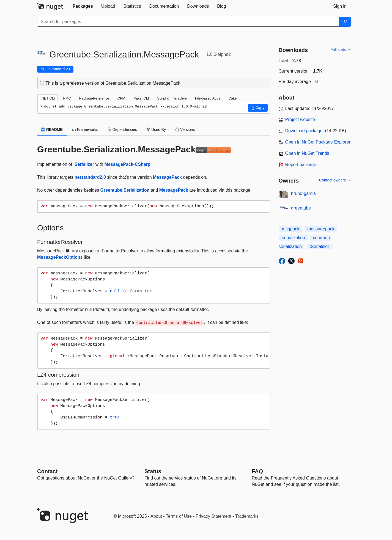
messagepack (321, 229)
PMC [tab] (67, 98)
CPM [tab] (121, 98)
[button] (258, 108)
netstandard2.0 (90, 177)
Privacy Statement (213, 516)
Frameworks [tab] (85, 130)
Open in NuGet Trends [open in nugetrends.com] (307, 153)
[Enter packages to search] (188, 22)
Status (153, 471)
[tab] (83, 6)
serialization (294, 238)
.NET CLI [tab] (48, 98)
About (156, 516)
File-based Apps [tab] (208, 98)
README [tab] (52, 130)
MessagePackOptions (60, 257)
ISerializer (84, 164)
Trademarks (247, 516)
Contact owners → (335, 180)
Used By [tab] (156, 130)
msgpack (291, 229)
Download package (304, 131)
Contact (47, 471)
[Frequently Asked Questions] (257, 471)
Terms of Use (179, 516)
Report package (301, 165)
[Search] (345, 22)
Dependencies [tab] (122, 130)
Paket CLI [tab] (141, 98)
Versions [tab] (185, 130)
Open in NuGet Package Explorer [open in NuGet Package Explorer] (318, 142)
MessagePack (167, 177)
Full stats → (341, 49)
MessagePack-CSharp (128, 164)
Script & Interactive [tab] (172, 98)
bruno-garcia (303, 193)
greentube (301, 208)
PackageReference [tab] (94, 98)
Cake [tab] (232, 98)
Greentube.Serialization (125, 190)
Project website (300, 119)
